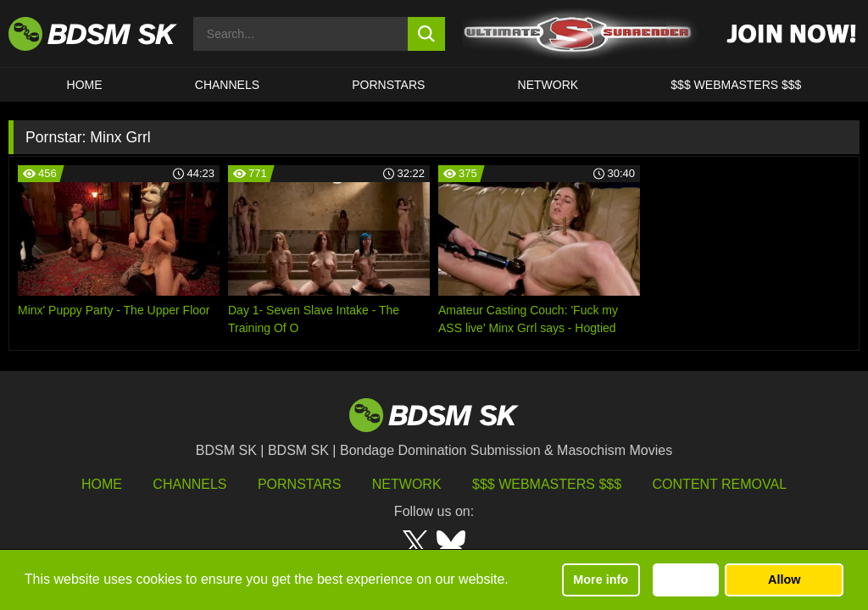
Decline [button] (685, 579)
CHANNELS (227, 85)
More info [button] (601, 579)
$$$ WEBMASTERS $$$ (736, 85)
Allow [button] (784, 579)
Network (548, 85)
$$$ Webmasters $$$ (547, 484)
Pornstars (299, 484)
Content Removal (720, 484)
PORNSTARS (388, 85)
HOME (85, 85)
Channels (189, 484)
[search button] (427, 34)
